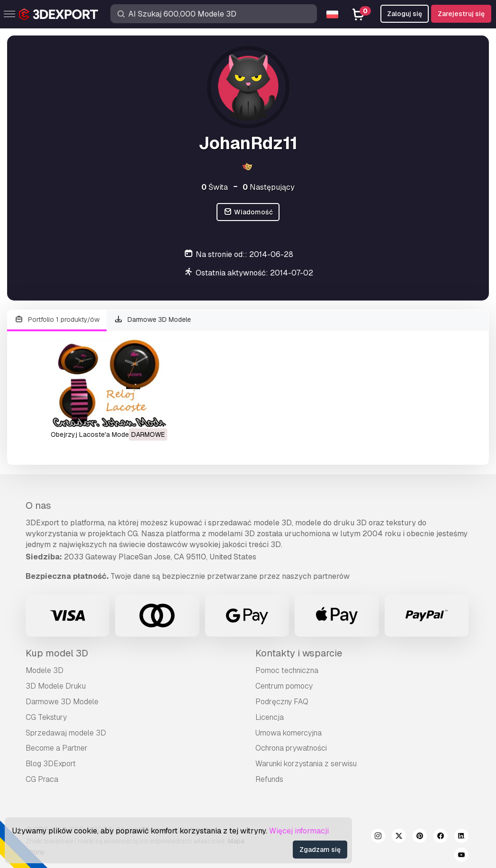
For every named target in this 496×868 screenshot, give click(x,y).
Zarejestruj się (461, 14)
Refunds (269, 779)
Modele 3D (45, 670)
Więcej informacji (299, 831)
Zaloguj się (405, 14)
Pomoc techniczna (287, 670)
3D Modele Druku (56, 686)
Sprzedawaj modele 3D (66, 733)
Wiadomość (248, 212)
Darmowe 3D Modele (153, 320)
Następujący (269, 187)
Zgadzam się (320, 850)
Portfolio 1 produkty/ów (57, 320)
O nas (38, 505)
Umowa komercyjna (289, 733)
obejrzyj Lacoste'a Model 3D (96, 434)
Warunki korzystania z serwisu (306, 764)
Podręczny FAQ (282, 702)
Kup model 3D (57, 653)
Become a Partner (57, 748)
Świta (215, 187)
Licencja (270, 717)
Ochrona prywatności (291, 748)
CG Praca (42, 779)
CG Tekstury (46, 717)
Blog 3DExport (51, 764)
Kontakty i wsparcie (299, 653)
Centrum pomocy (284, 686)
